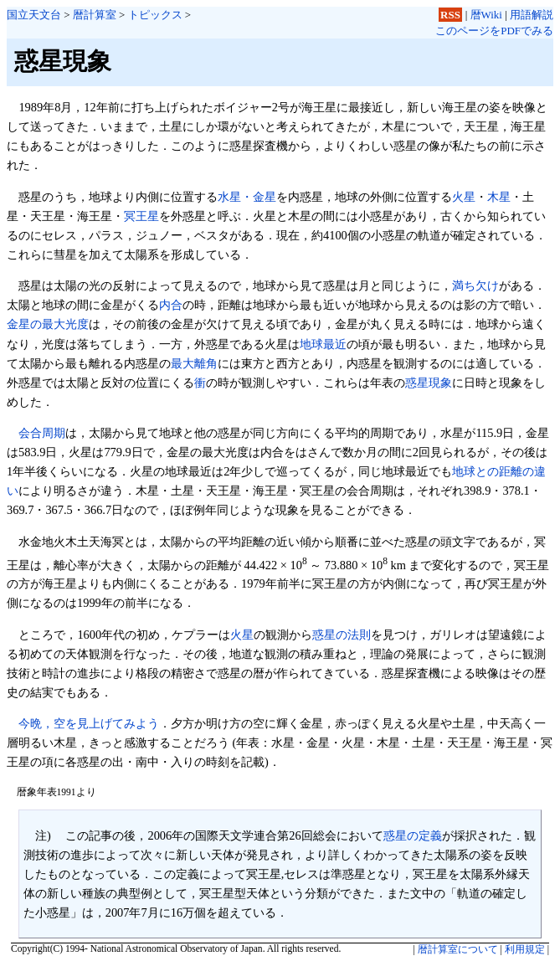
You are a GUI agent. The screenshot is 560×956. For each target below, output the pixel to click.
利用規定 (525, 949)
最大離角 (194, 363)
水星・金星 (247, 197)
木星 (499, 197)
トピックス (155, 15)
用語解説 (532, 15)
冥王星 (141, 216)
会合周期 (42, 433)
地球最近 (323, 344)
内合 (171, 305)
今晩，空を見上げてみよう (89, 723)
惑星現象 (429, 383)
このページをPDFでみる (494, 31)
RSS (450, 15)
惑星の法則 (342, 635)
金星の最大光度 (48, 324)
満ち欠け (475, 285)
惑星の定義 (413, 835)
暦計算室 (95, 15)
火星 (464, 197)
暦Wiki (486, 15)
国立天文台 (34, 15)
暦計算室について (458, 949)
